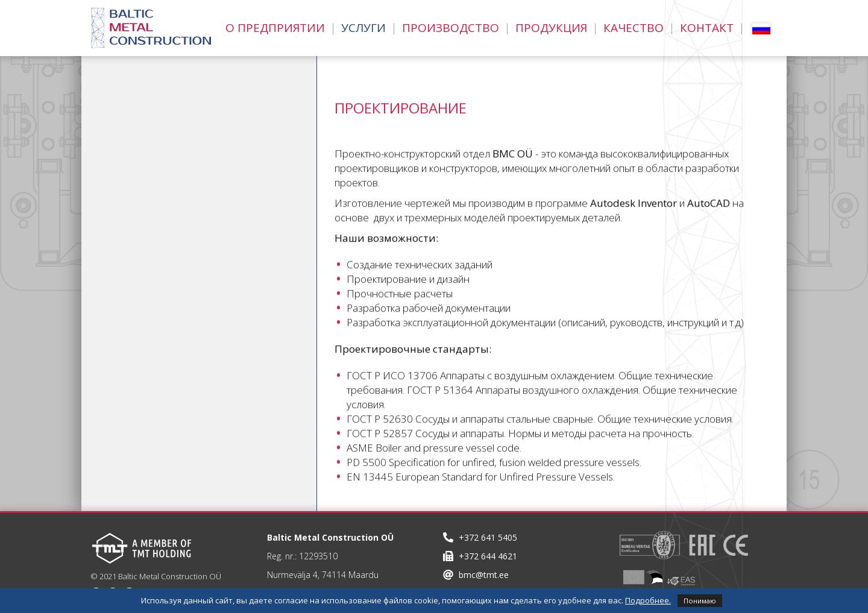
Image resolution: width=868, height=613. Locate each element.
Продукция (551, 28)
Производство (451, 28)
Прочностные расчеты (153, 151)
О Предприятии (275, 28)
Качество (634, 28)
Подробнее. (648, 600)
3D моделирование (143, 204)
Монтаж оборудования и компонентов (158, 318)
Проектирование (137, 125)
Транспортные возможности (170, 231)
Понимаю (700, 601)
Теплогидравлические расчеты (176, 178)
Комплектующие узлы (151, 284)
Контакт (707, 28)
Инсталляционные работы (164, 257)
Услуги (363, 28)
